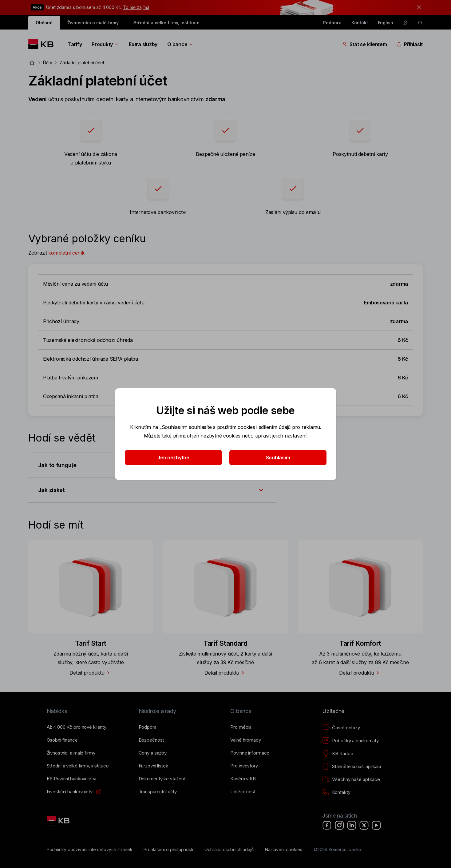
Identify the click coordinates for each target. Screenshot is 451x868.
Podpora (332, 23)
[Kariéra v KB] (243, 779)
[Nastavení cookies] (284, 850)
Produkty (105, 44)
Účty (48, 63)
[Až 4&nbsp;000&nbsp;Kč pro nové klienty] (77, 727)
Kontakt (360, 23)
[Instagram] (339, 825)
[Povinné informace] (250, 753)
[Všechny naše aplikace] (351, 779)
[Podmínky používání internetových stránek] (90, 850)
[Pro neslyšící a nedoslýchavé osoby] (406, 23)
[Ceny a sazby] (153, 753)
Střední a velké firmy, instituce (166, 23)
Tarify (75, 44)
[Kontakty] (336, 792)
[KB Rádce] (338, 754)
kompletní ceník (66, 253)
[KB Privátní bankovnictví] (71, 779)
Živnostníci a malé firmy (93, 23)
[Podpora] (148, 727)
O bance (180, 44)
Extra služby (143, 44)
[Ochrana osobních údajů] (229, 850)
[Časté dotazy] (341, 728)
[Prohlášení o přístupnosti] (168, 850)
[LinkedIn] (352, 825)
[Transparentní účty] (158, 792)
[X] (364, 825)
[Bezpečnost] (151, 740)
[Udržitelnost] (243, 792)
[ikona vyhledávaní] (420, 23)
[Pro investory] (244, 766)
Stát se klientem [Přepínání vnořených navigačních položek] (365, 44)
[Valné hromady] (245, 740)
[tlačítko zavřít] (417, 7)
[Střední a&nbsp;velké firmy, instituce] (78, 766)
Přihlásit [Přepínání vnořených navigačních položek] (410, 44)
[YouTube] (376, 825)
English (386, 23)
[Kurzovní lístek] (153, 766)
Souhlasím (278, 458)
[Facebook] (327, 825)
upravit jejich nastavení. (281, 436)
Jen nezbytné (173, 458)
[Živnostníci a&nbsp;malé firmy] (71, 753)
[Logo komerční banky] (43, 44)
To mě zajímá (136, 7)
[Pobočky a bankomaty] (350, 741)
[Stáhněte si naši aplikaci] (352, 767)
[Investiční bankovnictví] (70, 792)
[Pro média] (241, 727)
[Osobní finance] (62, 740)
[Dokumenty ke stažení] (162, 779)
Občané (44, 23)
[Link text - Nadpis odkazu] (59, 821)
